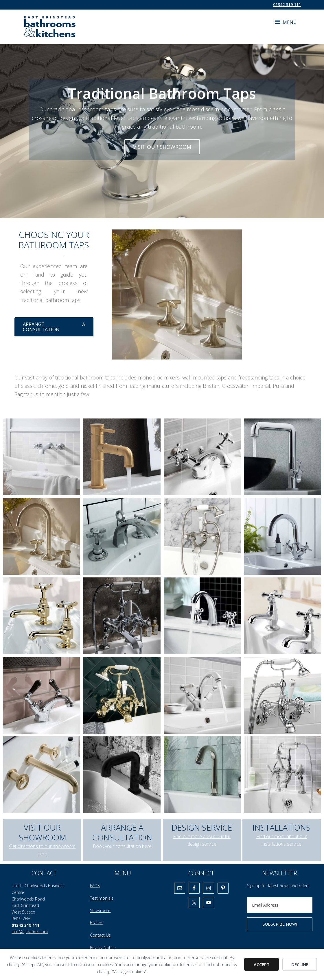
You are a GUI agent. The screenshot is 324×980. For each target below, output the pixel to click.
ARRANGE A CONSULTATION (54, 327)
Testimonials (102, 898)
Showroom (100, 910)
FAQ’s (95, 886)
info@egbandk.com (30, 932)
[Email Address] (280, 905)
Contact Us (100, 935)
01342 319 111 (287, 4)
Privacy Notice (103, 947)
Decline (300, 964)
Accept (262, 964)
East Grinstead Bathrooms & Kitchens (67, 27)
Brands (97, 923)
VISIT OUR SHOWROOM (162, 147)
